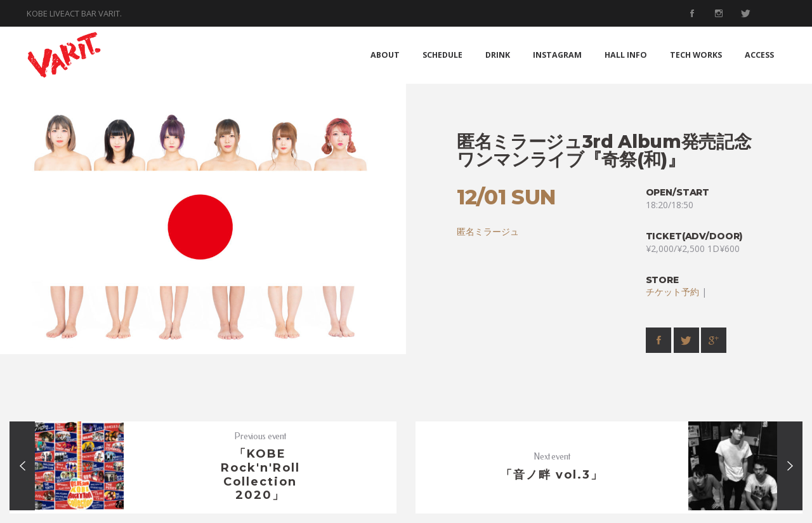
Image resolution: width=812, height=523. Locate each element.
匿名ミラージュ (488, 231)
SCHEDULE (442, 55)
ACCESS (759, 55)
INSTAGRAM (557, 55)
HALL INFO (626, 55)
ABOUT (385, 55)
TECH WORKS (696, 55)
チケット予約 (672, 292)
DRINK (498, 55)
